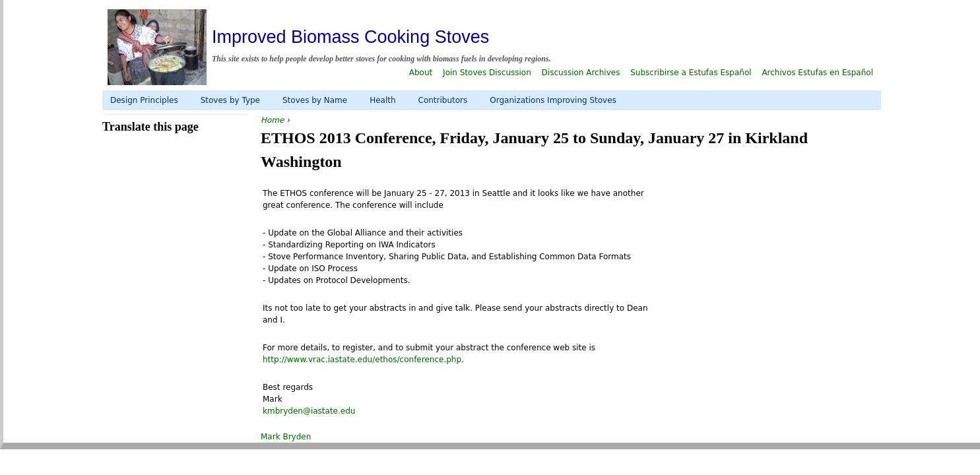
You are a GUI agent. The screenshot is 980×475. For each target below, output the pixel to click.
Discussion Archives (581, 73)
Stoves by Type (230, 100)
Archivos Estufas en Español (817, 73)
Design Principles (144, 100)
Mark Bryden (286, 437)
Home (272, 120)
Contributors (443, 100)
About (421, 73)
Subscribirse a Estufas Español (691, 73)
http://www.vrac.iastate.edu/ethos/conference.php (362, 360)
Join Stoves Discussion (487, 73)
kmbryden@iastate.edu (309, 411)
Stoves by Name (315, 100)
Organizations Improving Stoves (553, 100)
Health (382, 100)
